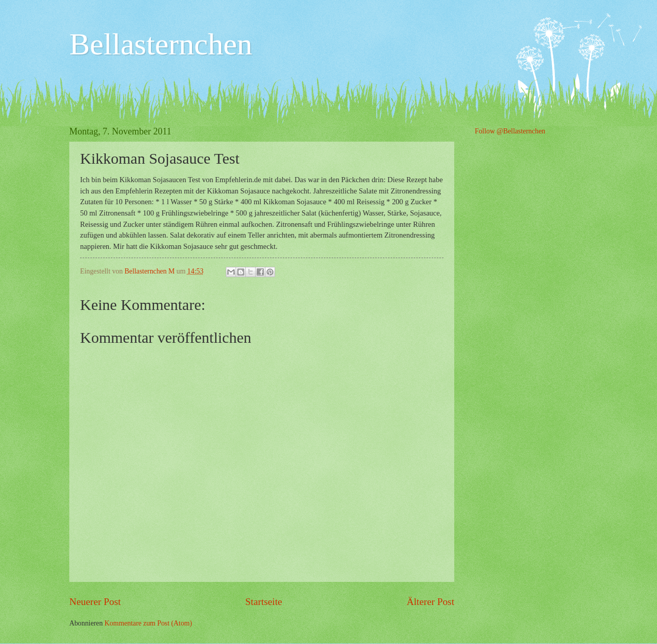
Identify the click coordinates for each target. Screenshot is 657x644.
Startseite (264, 602)
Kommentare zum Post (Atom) (149, 623)
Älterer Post (430, 602)
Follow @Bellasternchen (510, 131)
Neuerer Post (95, 602)
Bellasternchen (161, 44)
